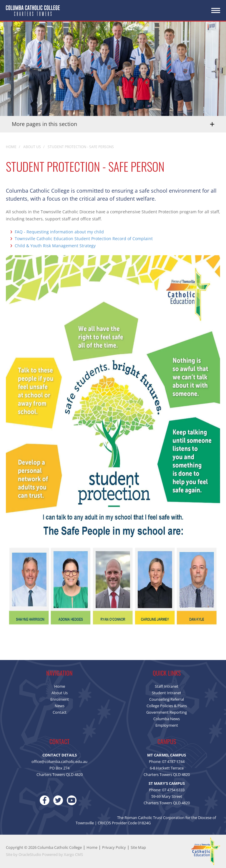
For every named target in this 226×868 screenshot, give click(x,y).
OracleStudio (30, 854)
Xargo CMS (73, 854)
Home (92, 847)
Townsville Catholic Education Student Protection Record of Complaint (84, 239)
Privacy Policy (114, 847)
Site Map (138, 847)
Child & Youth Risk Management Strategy (55, 246)
